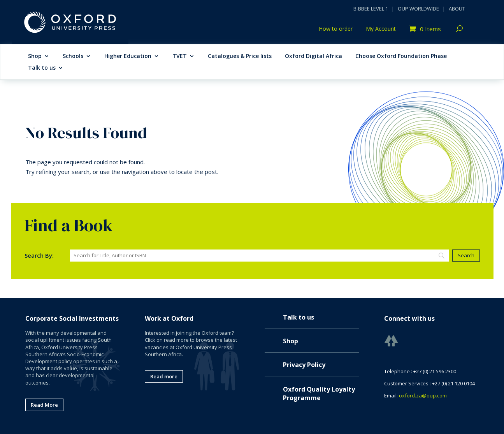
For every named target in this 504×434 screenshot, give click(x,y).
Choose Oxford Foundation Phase (401, 56)
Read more (164, 376)
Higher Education (128, 56)
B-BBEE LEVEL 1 (371, 9)
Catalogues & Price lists (240, 56)
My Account (381, 29)
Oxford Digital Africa (313, 56)
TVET (180, 56)
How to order (336, 29)
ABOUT (457, 9)
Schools (73, 56)
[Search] (260, 256)
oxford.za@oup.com (423, 395)
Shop (35, 56)
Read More (44, 405)
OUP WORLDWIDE (418, 9)
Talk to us (42, 68)
